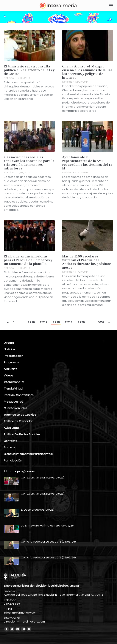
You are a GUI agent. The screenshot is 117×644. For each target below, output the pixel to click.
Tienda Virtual (13, 389)
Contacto (11, 441)
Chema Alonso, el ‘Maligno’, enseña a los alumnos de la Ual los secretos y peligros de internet (87, 72)
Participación (13, 461)
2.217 (44, 322)
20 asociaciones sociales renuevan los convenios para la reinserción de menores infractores (29, 163)
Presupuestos (13, 402)
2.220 (81, 322)
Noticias (9, 78)
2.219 (69, 322)
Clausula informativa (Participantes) (28, 454)
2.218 (56, 322)
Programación (13, 356)
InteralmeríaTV (14, 382)
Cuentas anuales (15, 408)
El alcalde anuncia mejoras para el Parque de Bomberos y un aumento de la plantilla (28, 260)
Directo (9, 343)
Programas (11, 362)
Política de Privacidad (19, 421)
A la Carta (11, 369)
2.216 (31, 322)
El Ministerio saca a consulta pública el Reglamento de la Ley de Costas (29, 70)
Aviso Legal (11, 428)
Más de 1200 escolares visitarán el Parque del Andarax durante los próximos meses (87, 262)
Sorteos (9, 447)
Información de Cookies (20, 415)
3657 (101, 322)
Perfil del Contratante (19, 395)
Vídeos (8, 376)
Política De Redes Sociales (22, 434)
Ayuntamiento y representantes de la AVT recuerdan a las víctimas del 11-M (88, 163)
